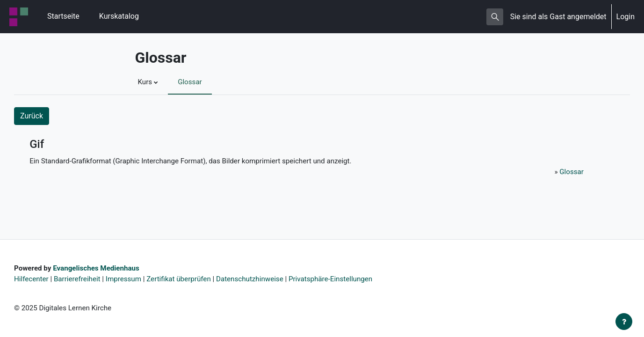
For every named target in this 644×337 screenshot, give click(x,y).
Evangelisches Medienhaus (101, 267)
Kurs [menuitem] (145, 82)
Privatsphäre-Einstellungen (348, 278)
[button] (495, 17)
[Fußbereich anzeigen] (624, 322)
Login (626, 17)
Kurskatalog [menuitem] (119, 16)
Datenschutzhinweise (263, 278)
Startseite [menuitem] (63, 16)
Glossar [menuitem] (192, 82)
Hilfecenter (32, 278)
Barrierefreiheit (81, 278)
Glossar (571, 172)
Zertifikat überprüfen (188, 278)
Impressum (130, 278)
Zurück (32, 116)
